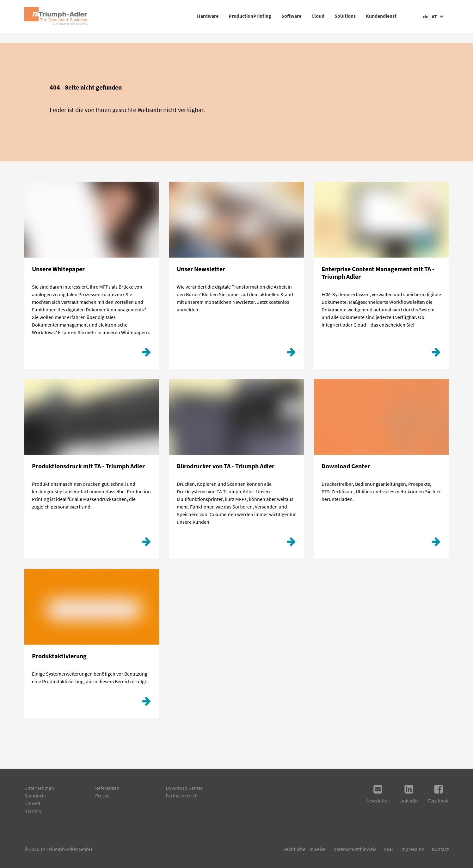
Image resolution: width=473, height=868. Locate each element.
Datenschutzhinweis (355, 849)
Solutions (325, 16)
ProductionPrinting (199, 16)
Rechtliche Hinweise (304, 849)
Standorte (35, 796)
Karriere (33, 811)
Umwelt (32, 803)
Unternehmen (39, 788)
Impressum (412, 849)
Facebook (438, 794)
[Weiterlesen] (291, 543)
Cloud (288, 16)
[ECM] (436, 354)
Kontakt (440, 849)
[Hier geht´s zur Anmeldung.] (291, 354)
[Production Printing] (146, 543)
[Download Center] (436, 543)
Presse (102, 796)
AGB (388, 849)
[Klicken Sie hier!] (146, 354)
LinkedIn (409, 794)
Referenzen (107, 788)
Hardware (147, 16)
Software (251, 16)
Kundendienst (371, 16)
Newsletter (378, 794)
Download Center (184, 788)
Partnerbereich (182, 796)
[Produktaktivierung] (146, 703)
